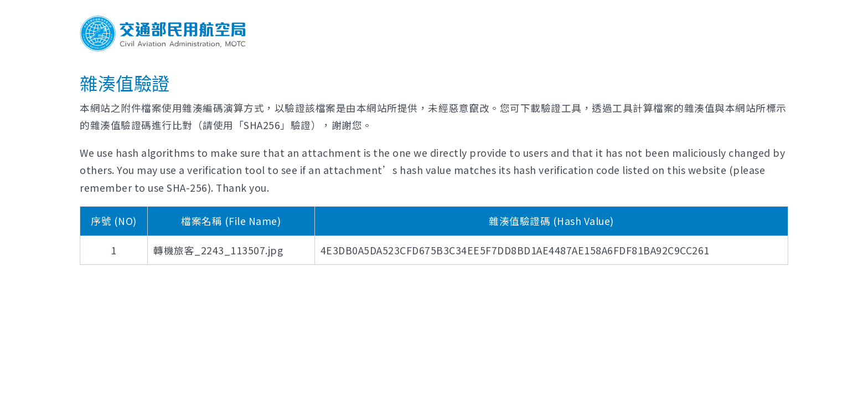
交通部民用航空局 (163, 34)
